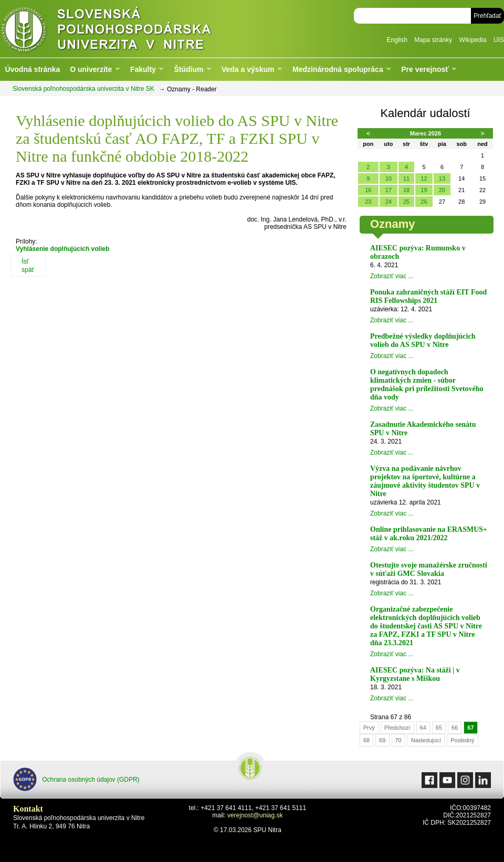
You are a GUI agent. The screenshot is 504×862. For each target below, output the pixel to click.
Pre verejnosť (425, 69)
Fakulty (143, 69)
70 (398, 740)
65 (439, 728)
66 (455, 728)
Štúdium (188, 69)
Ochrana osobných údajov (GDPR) (76, 779)
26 (424, 202)
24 (388, 202)
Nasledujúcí (426, 740)
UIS (499, 40)
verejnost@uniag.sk (255, 815)
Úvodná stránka (32, 69)
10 (388, 178)
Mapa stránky (433, 40)
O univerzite (91, 69)
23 (368, 202)
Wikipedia (473, 40)
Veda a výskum (248, 69)
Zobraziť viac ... (392, 276)
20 (442, 190)
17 (388, 190)
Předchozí (397, 728)
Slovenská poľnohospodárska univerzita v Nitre (129, 29)
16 (368, 190)
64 (423, 728)
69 (382, 740)
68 (366, 740)
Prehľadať (487, 16)
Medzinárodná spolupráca (338, 69)
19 (424, 190)
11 (406, 178)
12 (424, 178)
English (397, 40)
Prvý (369, 728)
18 (406, 190)
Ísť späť (28, 266)
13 (442, 178)
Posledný (462, 740)
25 (406, 202)
